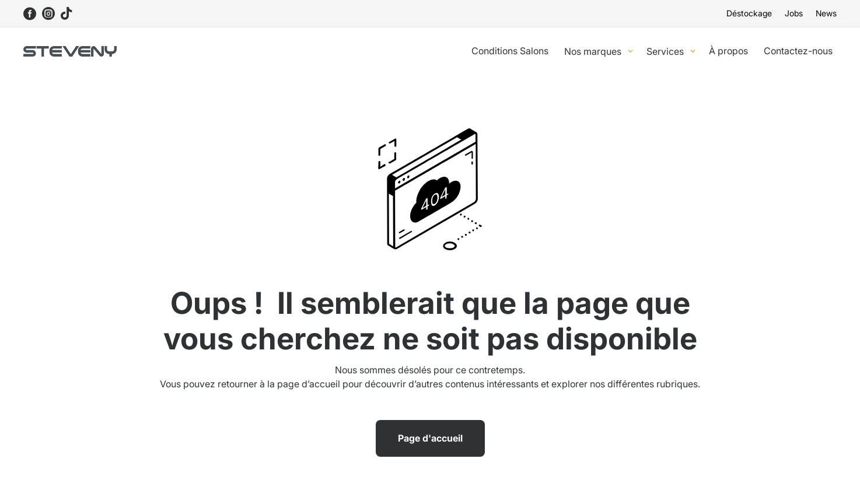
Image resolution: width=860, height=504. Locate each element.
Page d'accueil (430, 438)
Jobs (794, 14)
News (826, 14)
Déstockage (749, 14)
